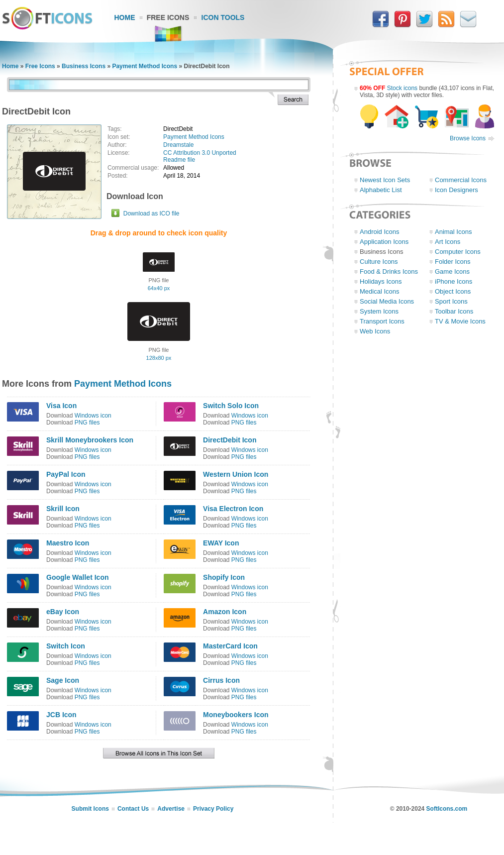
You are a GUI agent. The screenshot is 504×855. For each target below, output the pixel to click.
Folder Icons (453, 262)
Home (125, 17)
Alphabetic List (381, 190)
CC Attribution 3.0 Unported (200, 153)
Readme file (179, 160)
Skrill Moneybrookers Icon (90, 440)
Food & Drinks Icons (389, 271)
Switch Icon (66, 646)
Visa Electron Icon (233, 509)
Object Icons (453, 291)
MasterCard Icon (230, 646)
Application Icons (384, 242)
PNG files (87, 423)
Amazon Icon (225, 612)
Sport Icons (451, 301)
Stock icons (402, 88)
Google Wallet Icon (78, 577)
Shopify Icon (224, 577)
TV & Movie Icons (460, 321)
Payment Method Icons (145, 66)
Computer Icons (458, 252)
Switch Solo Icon (231, 406)
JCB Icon (61, 715)
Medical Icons (379, 291)
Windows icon (93, 416)
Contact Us (133, 809)
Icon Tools (223, 17)
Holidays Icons (381, 281)
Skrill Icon (63, 509)
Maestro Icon (68, 543)
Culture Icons (379, 262)
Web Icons (375, 331)
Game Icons (452, 271)
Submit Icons (90, 809)
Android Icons (380, 232)
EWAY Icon (221, 543)
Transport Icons (382, 321)
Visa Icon (61, 406)
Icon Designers (456, 190)
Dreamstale (178, 145)
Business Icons (84, 66)
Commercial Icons (461, 180)
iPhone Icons (454, 281)
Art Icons (448, 242)
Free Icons (168, 17)
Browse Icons (468, 138)
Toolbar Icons (454, 311)
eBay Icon (63, 612)
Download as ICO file (151, 214)
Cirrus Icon (221, 680)
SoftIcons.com (447, 809)
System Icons (379, 311)
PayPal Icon (66, 474)
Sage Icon (63, 680)
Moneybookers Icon (236, 715)
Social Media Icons (387, 301)
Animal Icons (453, 232)
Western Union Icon (236, 474)
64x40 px (159, 288)
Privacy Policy (213, 809)
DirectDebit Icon (230, 440)
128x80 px (159, 358)
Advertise (171, 809)
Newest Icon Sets (385, 180)
